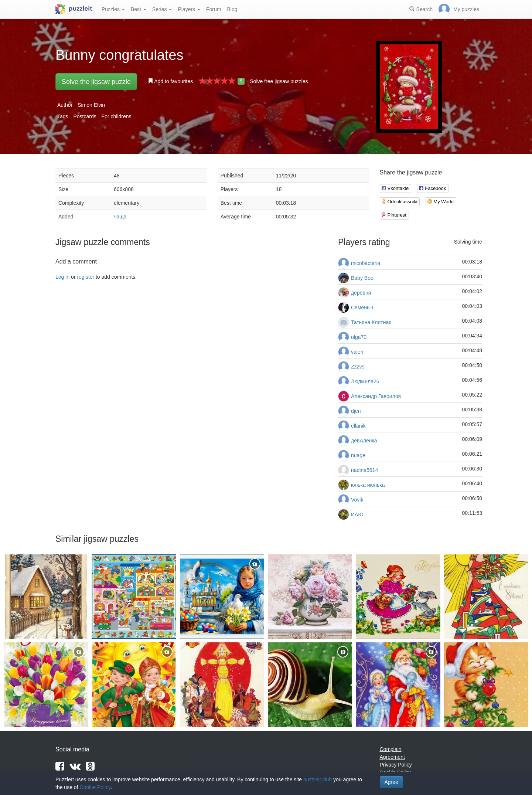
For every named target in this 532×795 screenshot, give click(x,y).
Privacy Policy (396, 765)
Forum (214, 9)
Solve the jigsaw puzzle (96, 82)
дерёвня (361, 293)
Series (162, 9)
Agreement (392, 757)
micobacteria (366, 263)
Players (189, 9)
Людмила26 (365, 381)
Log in (62, 277)
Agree (391, 782)
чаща (120, 217)
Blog (232, 9)
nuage (358, 455)
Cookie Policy (95, 787)
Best (139, 9)
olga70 (359, 337)
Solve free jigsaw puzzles (279, 81)
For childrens (117, 116)
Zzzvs (358, 367)
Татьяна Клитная (371, 322)
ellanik (358, 426)
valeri (357, 352)
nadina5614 (364, 470)
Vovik (357, 500)
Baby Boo (362, 278)
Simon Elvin (91, 105)
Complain (391, 749)
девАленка (364, 441)
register (86, 277)
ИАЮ (357, 514)
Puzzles (113, 9)
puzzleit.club (318, 779)
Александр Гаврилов (376, 396)
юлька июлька (368, 485)
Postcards (85, 116)
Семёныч (362, 308)
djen (356, 411)
